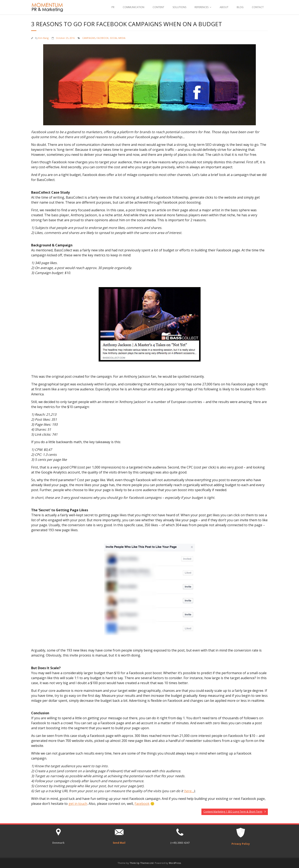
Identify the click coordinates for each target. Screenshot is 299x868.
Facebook (142, 804)
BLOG (240, 7)
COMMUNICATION (134, 7)
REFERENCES (202, 7)
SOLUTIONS (179, 7)
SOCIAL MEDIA (118, 38)
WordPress (175, 863)
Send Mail (119, 843)
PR (113, 7)
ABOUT (224, 7)
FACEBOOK (103, 38)
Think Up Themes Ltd (142, 863)
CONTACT (258, 7)
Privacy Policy (241, 844)
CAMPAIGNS (89, 38)
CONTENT (158, 7)
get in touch (78, 804)
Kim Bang (43, 38)
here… (189, 791)
